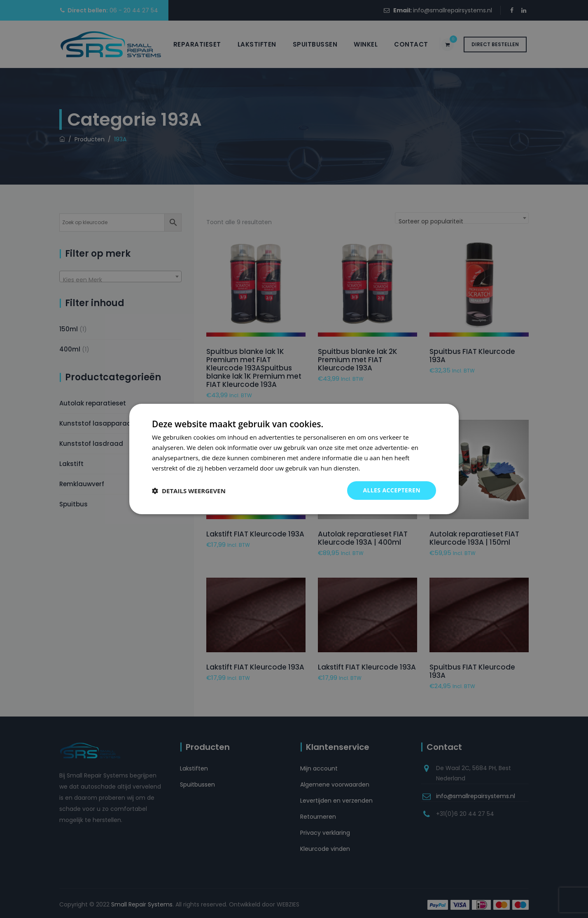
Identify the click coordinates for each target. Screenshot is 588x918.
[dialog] (294, 459)
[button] (189, 491)
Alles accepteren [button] (392, 490)
